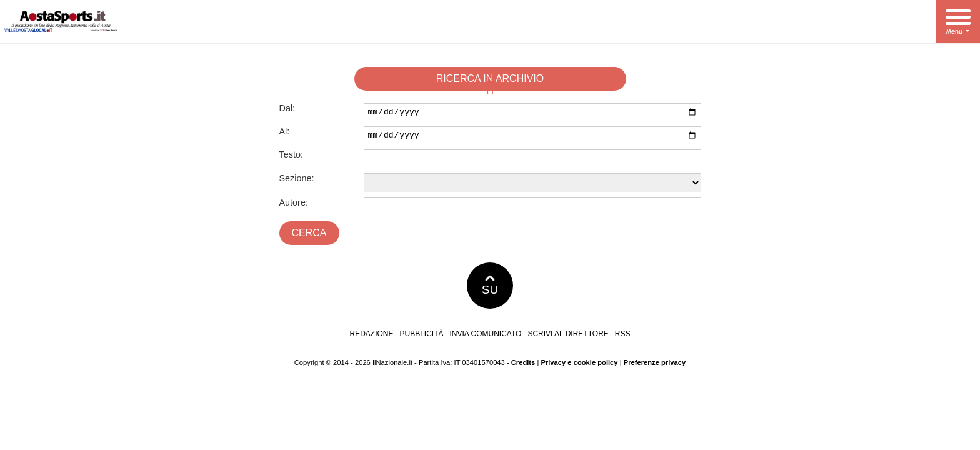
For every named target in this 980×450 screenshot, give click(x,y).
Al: (285, 133)
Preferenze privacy (655, 366)
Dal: (287, 108)
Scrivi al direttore (568, 337)
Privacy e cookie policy (579, 366)
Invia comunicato (486, 337)
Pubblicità (422, 337)
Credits (523, 366)
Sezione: (297, 182)
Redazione (371, 337)
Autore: (294, 206)
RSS (623, 337)
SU (490, 289)
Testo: (291, 158)
